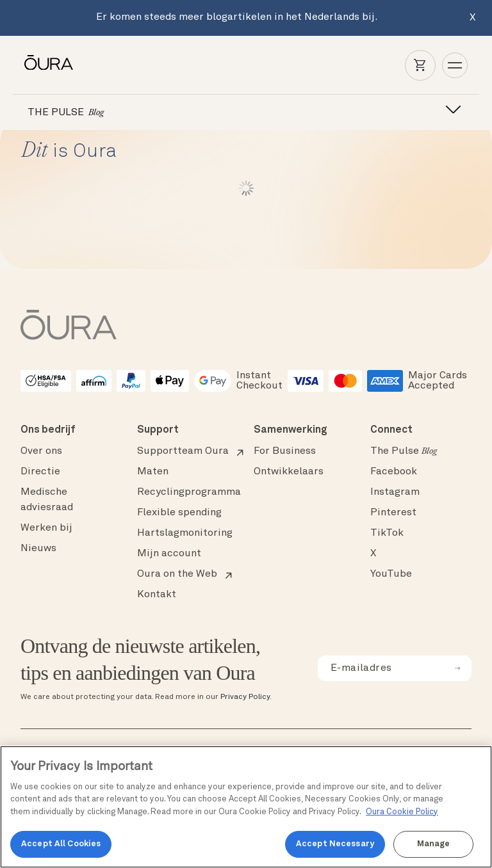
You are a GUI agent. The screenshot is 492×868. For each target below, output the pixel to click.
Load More (246, 188)
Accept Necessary (335, 844)
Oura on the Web (177, 574)
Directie (40, 472)
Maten (153, 472)
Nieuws (38, 549)
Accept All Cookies (61, 844)
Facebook (394, 472)
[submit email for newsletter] (457, 668)
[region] (246, 807)
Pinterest (393, 513)
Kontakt (157, 595)
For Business (285, 451)
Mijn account (169, 554)
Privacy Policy (245, 697)
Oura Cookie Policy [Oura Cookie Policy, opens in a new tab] (402, 812)
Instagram (395, 492)
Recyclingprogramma (189, 492)
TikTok (387, 533)
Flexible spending (179, 513)
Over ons (41, 451)
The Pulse (404, 451)
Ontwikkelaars (289, 472)
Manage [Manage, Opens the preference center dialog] (434, 844)
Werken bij (46, 528)
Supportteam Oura (183, 451)
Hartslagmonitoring (185, 533)
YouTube (391, 574)
